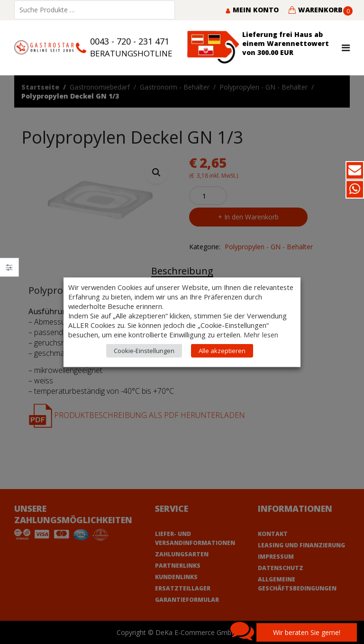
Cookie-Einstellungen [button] (144, 350)
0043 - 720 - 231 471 (130, 41)
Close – (9, 270)
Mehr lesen (261, 334)
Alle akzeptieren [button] (222, 350)
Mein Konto (252, 10)
